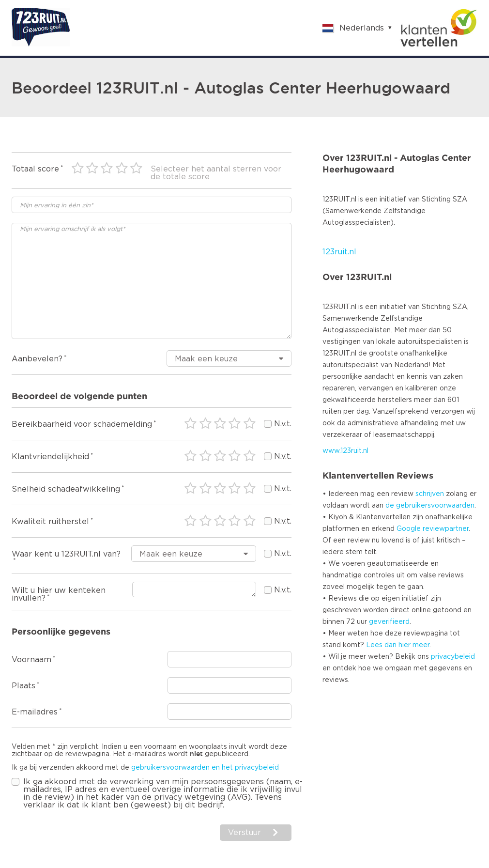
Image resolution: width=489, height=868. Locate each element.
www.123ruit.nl (345, 451)
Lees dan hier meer (398, 645)
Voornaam (31, 660)
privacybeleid (453, 657)
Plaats (23, 686)
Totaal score (35, 169)
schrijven (430, 494)
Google (409, 529)
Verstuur (244, 833)
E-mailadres (35, 712)
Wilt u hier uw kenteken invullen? (59, 594)
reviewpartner (446, 529)
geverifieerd (389, 622)
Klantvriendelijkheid (50, 457)
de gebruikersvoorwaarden (430, 506)
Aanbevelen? (37, 359)
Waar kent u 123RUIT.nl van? (66, 554)
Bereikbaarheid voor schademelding (82, 424)
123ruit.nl (339, 252)
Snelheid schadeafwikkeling (66, 489)
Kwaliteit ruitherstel (50, 522)
